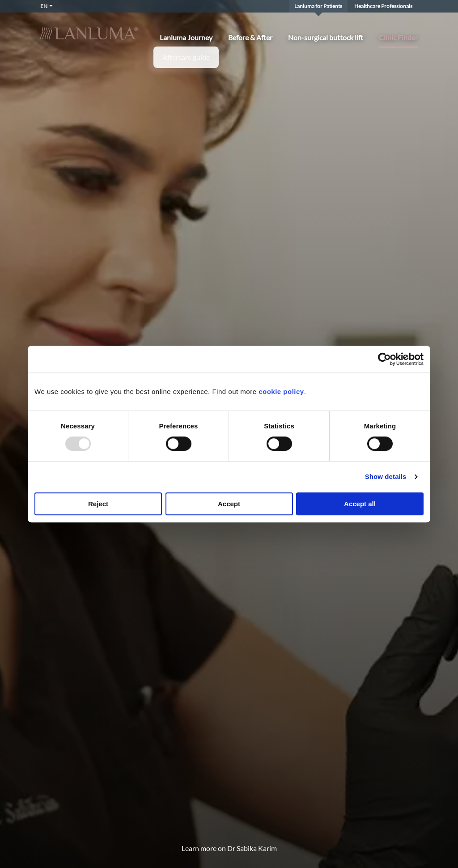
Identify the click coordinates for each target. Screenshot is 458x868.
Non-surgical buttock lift (326, 38)
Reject (98, 504)
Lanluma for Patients (318, 6)
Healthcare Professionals (383, 6)
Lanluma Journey (186, 38)
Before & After (250, 38)
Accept (229, 504)
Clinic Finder (398, 38)
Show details (386, 477)
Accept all (360, 504)
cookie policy (281, 392)
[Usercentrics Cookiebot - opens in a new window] (384, 359)
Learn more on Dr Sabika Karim (229, 848)
